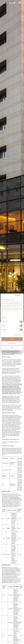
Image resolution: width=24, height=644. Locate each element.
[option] (12, 161)
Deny (12, 348)
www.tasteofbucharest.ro (15, 498)
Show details (17, 335)
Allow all (12, 339)
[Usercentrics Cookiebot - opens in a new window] (15, 295)
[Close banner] (22, 295)
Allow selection (12, 343)
